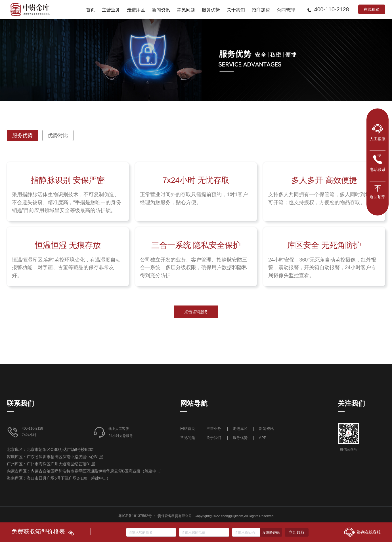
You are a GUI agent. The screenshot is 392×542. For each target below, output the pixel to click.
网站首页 (188, 429)
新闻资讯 (266, 429)
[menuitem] (91, 10)
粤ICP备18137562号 (135, 516)
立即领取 (297, 532)
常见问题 (188, 438)
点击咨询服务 (196, 312)
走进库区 (241, 429)
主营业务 (214, 429)
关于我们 (214, 438)
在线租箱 (372, 9)
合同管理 (286, 10)
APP (263, 438)
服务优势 (240, 438)
